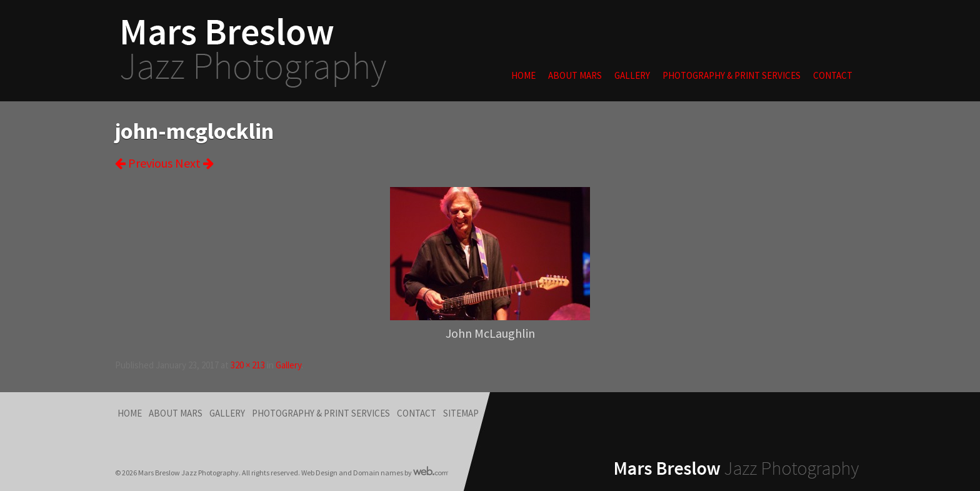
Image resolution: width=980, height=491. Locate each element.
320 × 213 (248, 365)
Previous (144, 163)
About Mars (575, 75)
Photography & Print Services (732, 75)
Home (523, 75)
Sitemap (461, 413)
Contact (833, 75)
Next (194, 163)
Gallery (632, 75)
